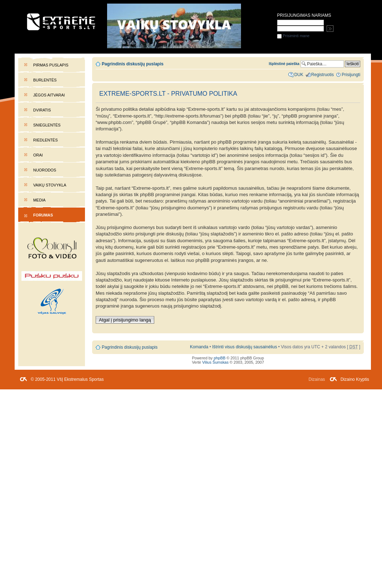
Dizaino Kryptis (355, 379)
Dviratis (42, 110)
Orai (38, 155)
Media (39, 200)
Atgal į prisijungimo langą (125, 320)
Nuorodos (45, 170)
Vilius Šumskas (215, 362)
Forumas (43, 215)
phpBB (220, 358)
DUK (299, 75)
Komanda (199, 347)
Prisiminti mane (293, 36)
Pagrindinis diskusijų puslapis (133, 64)
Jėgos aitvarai (49, 95)
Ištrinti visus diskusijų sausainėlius (245, 347)
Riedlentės (46, 140)
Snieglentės (47, 125)
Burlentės (45, 80)
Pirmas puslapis (51, 65)
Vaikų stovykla (50, 185)
